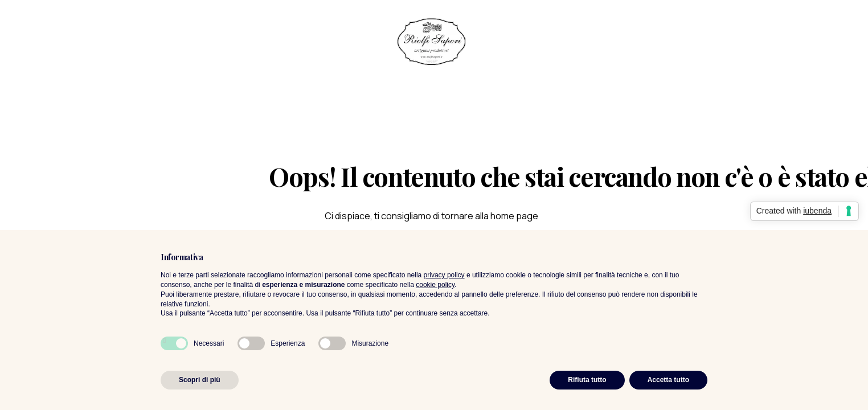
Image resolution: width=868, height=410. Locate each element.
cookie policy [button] (435, 285)
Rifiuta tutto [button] (587, 380)
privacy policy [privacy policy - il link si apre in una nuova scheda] (444, 275)
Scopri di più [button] (200, 380)
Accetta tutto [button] (668, 380)
